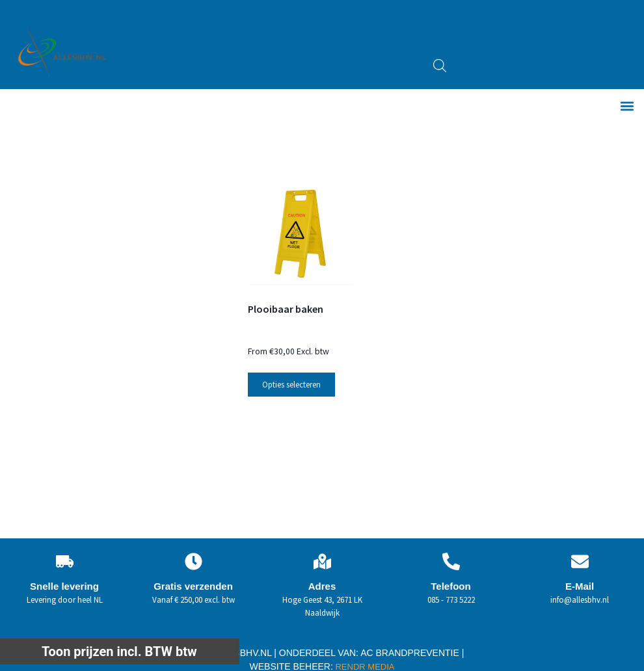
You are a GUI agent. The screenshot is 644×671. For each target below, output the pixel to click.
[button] (627, 106)
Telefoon (450, 586)
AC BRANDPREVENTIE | (412, 653)
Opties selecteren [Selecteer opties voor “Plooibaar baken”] (291, 385)
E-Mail (580, 586)
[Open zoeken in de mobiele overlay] (440, 66)
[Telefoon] (451, 561)
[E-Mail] (580, 561)
